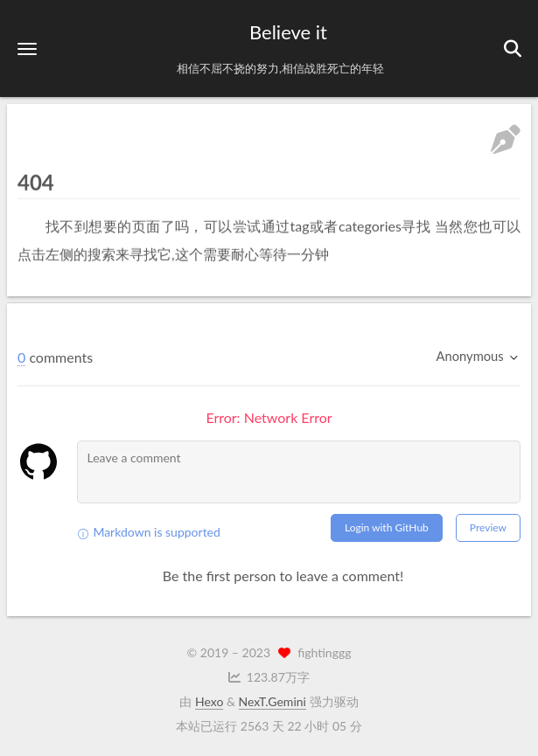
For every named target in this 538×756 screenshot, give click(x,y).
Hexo (209, 701)
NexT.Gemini (272, 701)
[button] (27, 49)
